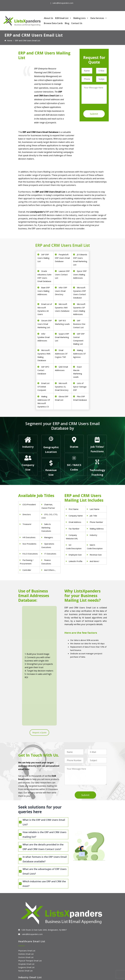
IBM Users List (24, 964)
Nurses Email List (25, 895)
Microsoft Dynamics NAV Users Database (62, 307)
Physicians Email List (27, 875)
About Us (49, 18)
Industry (28, 447)
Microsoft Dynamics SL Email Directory (62, 387)
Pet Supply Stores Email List (30, 914)
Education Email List (27, 931)
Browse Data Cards (53, 23)
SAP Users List (24, 954)
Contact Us (77, 23)
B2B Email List (63, 18)
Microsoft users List (27, 960)
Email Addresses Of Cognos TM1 (61, 354)
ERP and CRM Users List (28, 947)
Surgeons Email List (26, 892)
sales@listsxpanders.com (63, 3)
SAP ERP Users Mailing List (43, 258)
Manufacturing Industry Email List (32, 928)
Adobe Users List (25, 950)
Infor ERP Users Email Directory (61, 291)
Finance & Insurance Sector (30, 921)
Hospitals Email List (26, 888)
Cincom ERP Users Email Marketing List (45, 324)
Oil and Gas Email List (27, 924)
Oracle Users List (25, 967)
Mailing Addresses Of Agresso (79, 354)
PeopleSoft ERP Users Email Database (62, 258)
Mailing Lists (81, 18)
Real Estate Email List (27, 918)
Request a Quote (39, 646)
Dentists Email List (26, 878)
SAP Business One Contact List (79, 324)
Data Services (99, 18)
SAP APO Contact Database (43, 370)
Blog (67, 23)
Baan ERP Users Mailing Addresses (44, 291)
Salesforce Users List (27, 957)
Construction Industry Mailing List (32, 911)
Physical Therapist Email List (30, 885)
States (74, 447)
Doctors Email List (26, 882)
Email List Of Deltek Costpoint (44, 387)
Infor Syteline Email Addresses (44, 337)
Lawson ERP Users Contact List (62, 274)
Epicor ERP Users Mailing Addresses (80, 274)
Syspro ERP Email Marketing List (62, 337)
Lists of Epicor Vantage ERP (80, 387)
